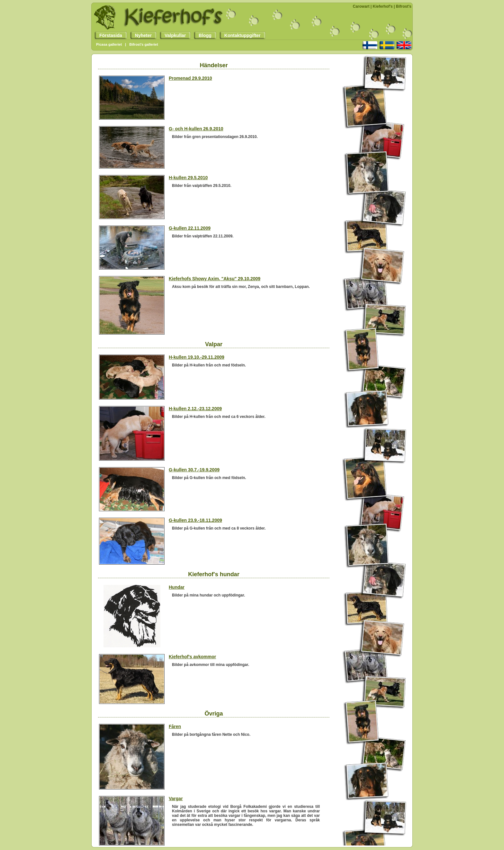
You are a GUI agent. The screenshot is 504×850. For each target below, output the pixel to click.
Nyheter (141, 35)
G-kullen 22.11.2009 (190, 228)
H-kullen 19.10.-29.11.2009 (197, 357)
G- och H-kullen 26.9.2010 (196, 129)
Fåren (175, 726)
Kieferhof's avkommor (192, 657)
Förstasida (108, 35)
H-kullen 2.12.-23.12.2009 (195, 409)
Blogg (203, 35)
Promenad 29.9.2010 (190, 78)
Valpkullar (173, 35)
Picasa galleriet (109, 44)
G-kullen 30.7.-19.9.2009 (194, 470)
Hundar (177, 587)
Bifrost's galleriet (144, 44)
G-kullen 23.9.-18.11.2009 (195, 520)
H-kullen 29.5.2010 (188, 178)
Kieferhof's (383, 6)
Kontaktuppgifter (240, 35)
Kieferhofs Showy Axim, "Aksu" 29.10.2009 (215, 279)
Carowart (361, 6)
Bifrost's (404, 6)
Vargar (176, 799)
